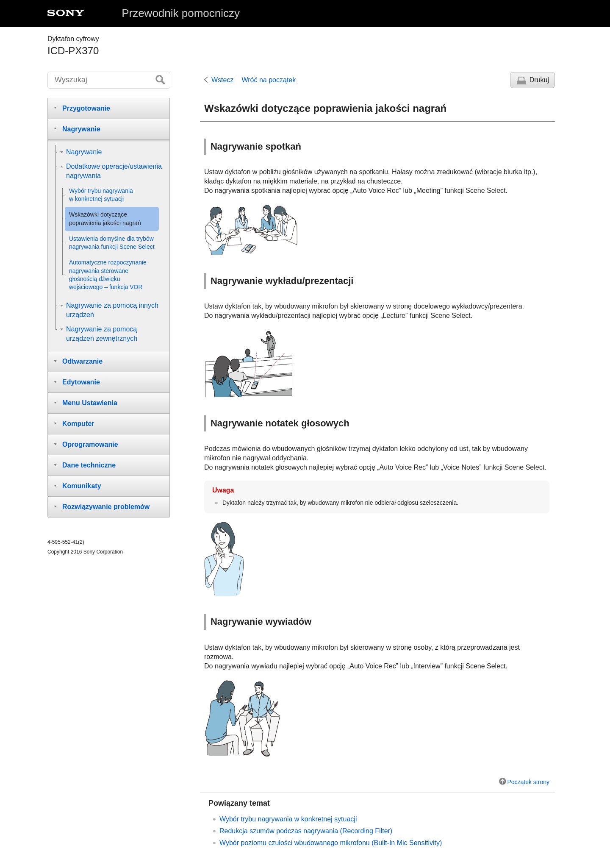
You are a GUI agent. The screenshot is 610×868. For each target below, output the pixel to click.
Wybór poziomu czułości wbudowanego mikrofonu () (331, 843)
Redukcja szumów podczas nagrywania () (306, 831)
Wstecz (222, 80)
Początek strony (528, 782)
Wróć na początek (269, 80)
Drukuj (539, 80)
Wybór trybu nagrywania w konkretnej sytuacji (288, 819)
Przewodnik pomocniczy (181, 13)
